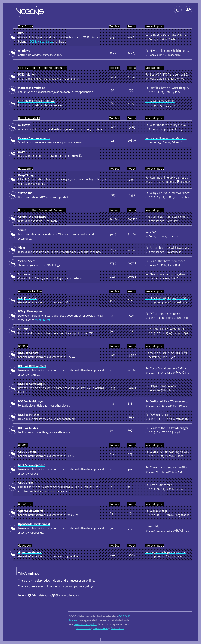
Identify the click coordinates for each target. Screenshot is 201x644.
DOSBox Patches (29, 415)
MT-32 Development (31, 311)
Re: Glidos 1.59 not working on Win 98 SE (171, 452)
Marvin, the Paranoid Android (42, 210)
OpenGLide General (31, 511)
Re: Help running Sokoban (162, 386)
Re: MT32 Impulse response (163, 314)
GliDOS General (28, 452)
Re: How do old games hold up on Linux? (170, 51)
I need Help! (153, 526)
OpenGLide (26, 504)
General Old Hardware (32, 217)
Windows (24, 51)
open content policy (85, 624)
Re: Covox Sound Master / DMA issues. (169, 368)
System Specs (27, 261)
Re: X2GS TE (153, 232)
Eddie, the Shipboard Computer (43, 68)
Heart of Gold (29, 118)
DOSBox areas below (41, 42)
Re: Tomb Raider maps (160, 485)
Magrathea (26, 169)
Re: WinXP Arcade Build (160, 101)
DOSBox (23, 346)
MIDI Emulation (30, 291)
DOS (21, 33)
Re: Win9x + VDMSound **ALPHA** (167, 193)
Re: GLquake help (156, 511)
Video (22, 248)
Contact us (117, 628)
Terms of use (83, 628)
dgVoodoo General (30, 552)
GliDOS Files (26, 483)
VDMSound (25, 193)
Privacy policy (101, 628)
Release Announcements (34, 138)
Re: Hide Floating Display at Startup (167, 298)
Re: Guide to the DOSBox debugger (167, 428)
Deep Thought (27, 175)
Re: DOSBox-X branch (159, 415)
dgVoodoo (25, 546)
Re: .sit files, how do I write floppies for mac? (173, 88)
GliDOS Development (31, 465)
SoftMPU (24, 329)
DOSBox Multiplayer (31, 401)
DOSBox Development (32, 366)
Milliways (24, 125)
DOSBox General (29, 353)
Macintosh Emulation (32, 88)
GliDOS (23, 445)
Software (24, 274)
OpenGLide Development (34, 524)
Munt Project (42, 320)
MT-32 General (28, 298)
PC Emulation (27, 75)
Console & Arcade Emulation (36, 101)
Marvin (23, 152)
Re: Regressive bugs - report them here (170, 552)
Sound (22, 230)
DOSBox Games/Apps (32, 384)
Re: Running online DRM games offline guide (173, 178)
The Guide (26, 26)
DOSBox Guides (28, 428)
